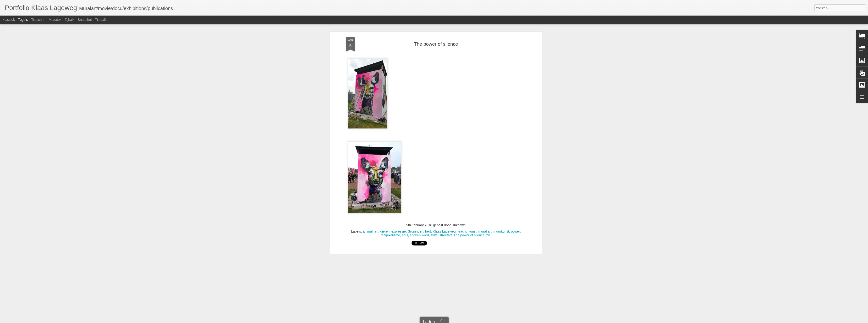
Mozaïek (55, 20)
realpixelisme (390, 152)
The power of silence (469, 152)
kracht (462, 148)
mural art (485, 148)
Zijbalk (69, 20)
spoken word (419, 152)
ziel (489, 152)
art (376, 148)
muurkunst (501, 148)
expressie (399, 148)
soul (405, 152)
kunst (472, 148)
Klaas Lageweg (444, 148)
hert (428, 148)
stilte (434, 152)
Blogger (457, 320)
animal (368, 148)
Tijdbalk (101, 20)
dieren (385, 148)
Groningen (415, 148)
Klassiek (9, 20)
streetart (446, 152)
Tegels (23, 20)
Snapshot (85, 20)
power (515, 148)
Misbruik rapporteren (475, 320)
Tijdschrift (38, 20)
